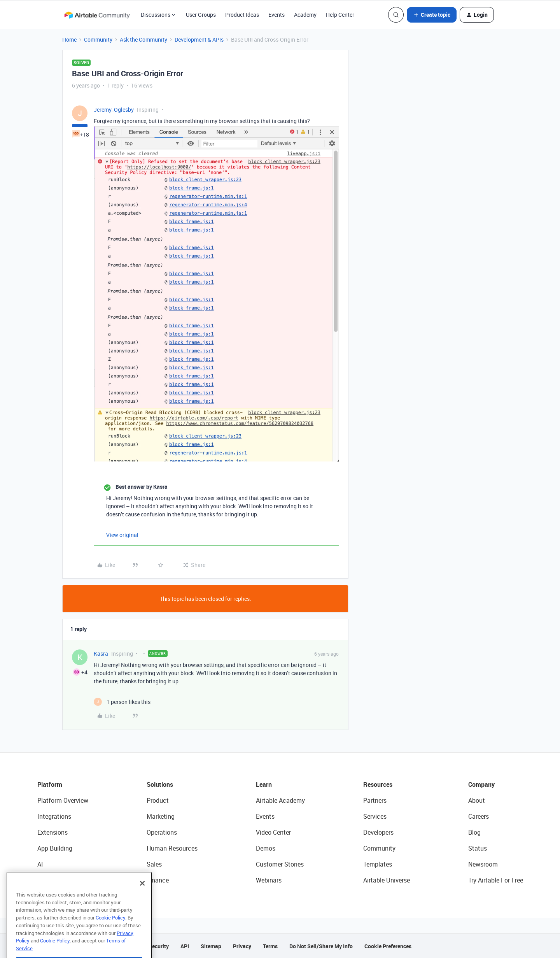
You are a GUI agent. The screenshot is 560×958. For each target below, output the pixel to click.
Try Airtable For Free (496, 880)
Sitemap (211, 946)
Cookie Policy (110, 933)
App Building (55, 848)
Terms (270, 946)
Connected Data (60, 880)
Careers (479, 816)
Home (69, 39)
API (185, 946)
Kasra (101, 654)
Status (478, 848)
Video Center (273, 832)
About (477, 800)
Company (481, 784)
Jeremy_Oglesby (114, 110)
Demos (266, 848)
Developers (378, 832)
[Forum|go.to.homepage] (97, 15)
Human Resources (172, 848)
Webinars (269, 880)
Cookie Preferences (388, 946)
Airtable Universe (387, 880)
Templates (378, 864)
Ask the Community (143, 39)
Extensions (52, 832)
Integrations (54, 816)
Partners (375, 800)
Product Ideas (242, 15)
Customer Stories (280, 864)
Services (375, 816)
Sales (154, 864)
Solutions (160, 784)
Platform (50, 784)
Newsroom (483, 864)
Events (276, 15)
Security (159, 946)
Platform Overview (63, 800)
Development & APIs (199, 39)
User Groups (201, 15)
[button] (432, 15)
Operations (162, 832)
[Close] (142, 899)
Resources (378, 784)
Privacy (242, 946)
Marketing (161, 816)
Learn (264, 784)
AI (40, 864)
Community (98, 39)
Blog (474, 832)
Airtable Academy (280, 800)
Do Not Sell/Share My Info (321, 946)
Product (158, 800)
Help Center (340, 15)
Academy (305, 15)
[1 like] (122, 702)
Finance (158, 880)
